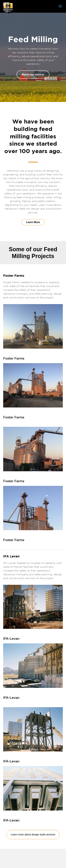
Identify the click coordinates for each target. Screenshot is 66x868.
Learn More (33, 222)
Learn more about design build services (33, 835)
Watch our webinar (33, 74)
